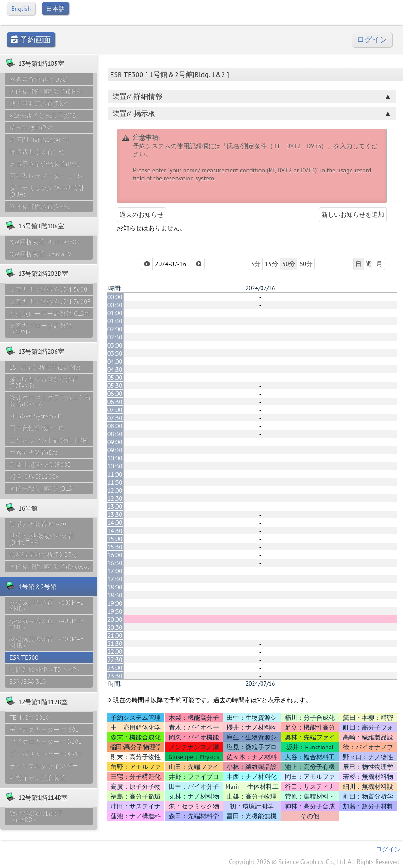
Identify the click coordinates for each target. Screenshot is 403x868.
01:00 (115, 313)
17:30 (115, 579)
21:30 (115, 644)
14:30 (115, 531)
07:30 (115, 418)
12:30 (115, 498)
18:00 (115, 587)
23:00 (115, 668)
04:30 (115, 370)
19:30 (115, 611)
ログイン (372, 40)
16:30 (115, 563)
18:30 (115, 595)
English (21, 9)
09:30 (115, 450)
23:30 (115, 676)
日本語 (56, 9)
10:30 (115, 466)
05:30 (115, 386)
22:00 (115, 652)
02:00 (115, 329)
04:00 (115, 361)
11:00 (115, 474)
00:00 (115, 297)
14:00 (115, 523)
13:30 (115, 515)
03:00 (115, 345)
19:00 (115, 603)
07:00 (115, 410)
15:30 (115, 547)
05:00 (115, 378)
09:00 (115, 442)
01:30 (115, 321)
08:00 (115, 426)
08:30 (115, 434)
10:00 (115, 458)
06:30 (115, 402)
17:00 (115, 571)
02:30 (115, 337)
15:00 (115, 539)
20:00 (115, 619)
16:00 (115, 555)
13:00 (115, 507)
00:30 (115, 305)
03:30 (115, 353)
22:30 (115, 660)
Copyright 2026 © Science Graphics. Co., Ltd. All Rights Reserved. (315, 862)
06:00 (115, 394)
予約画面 (31, 40)
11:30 (115, 482)
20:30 (115, 627)
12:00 (115, 490)
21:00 (115, 636)
